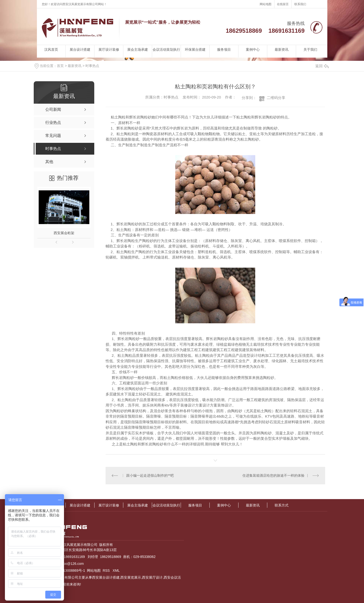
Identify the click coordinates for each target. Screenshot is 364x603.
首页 (60, 66)
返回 (322, 66)
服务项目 (224, 49)
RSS (107, 570)
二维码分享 (276, 98)
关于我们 (310, 49)
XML (116, 570)
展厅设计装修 (109, 49)
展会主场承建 (138, 49)
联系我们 (300, 4)
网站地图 (266, 4)
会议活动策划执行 (166, 49)
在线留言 (283, 4)
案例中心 (253, 49)
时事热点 (92, 66)
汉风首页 (51, 49)
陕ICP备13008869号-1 (68, 570)
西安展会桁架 (64, 233)
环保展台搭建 (195, 49)
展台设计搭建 (80, 49)
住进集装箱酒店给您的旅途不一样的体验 (273, 475)
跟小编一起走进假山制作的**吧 (150, 475)
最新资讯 (282, 49)
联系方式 (282, 505)
